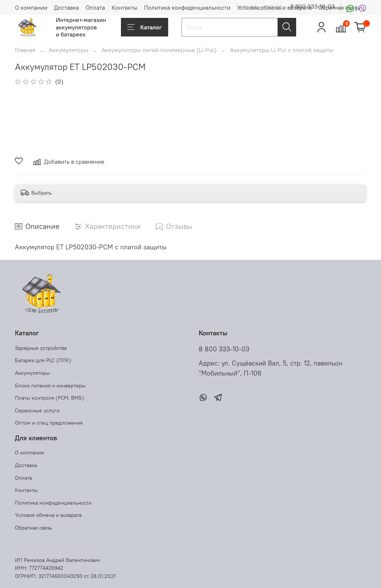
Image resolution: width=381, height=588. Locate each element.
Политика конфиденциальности (187, 7)
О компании (31, 7)
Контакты (124, 7)
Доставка (66, 7)
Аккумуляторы (68, 50)
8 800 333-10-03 (313, 6)
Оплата (95, 7)
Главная (25, 50)
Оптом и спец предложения (49, 423)
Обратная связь (33, 528)
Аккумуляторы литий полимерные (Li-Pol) (159, 50)
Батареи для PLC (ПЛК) (43, 360)
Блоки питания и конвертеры (50, 386)
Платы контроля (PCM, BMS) (49, 398)
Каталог (145, 27)
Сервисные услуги (37, 410)
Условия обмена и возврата (48, 515)
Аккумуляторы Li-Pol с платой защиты (282, 50)
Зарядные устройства (41, 348)
